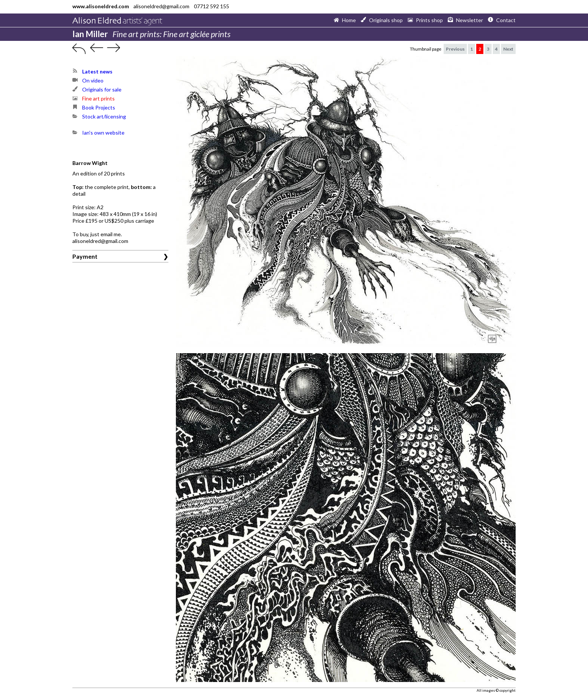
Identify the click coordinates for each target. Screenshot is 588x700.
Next (508, 49)
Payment (85, 256)
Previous (455, 49)
